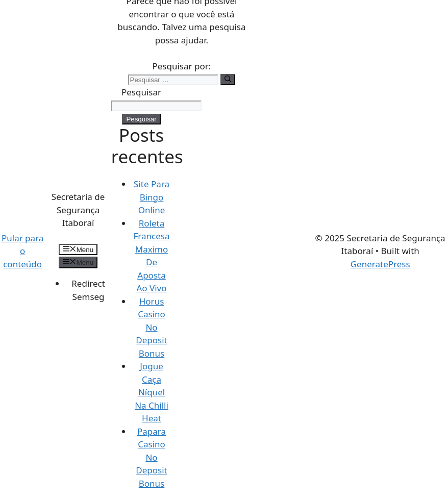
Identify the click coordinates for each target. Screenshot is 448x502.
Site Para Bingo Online (152, 197)
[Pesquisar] (228, 80)
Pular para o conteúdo (22, 251)
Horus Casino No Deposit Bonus (151, 327)
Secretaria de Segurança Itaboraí (78, 210)
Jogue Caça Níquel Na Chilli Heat (152, 392)
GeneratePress (380, 264)
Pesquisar (141, 92)
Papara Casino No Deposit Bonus (151, 457)
